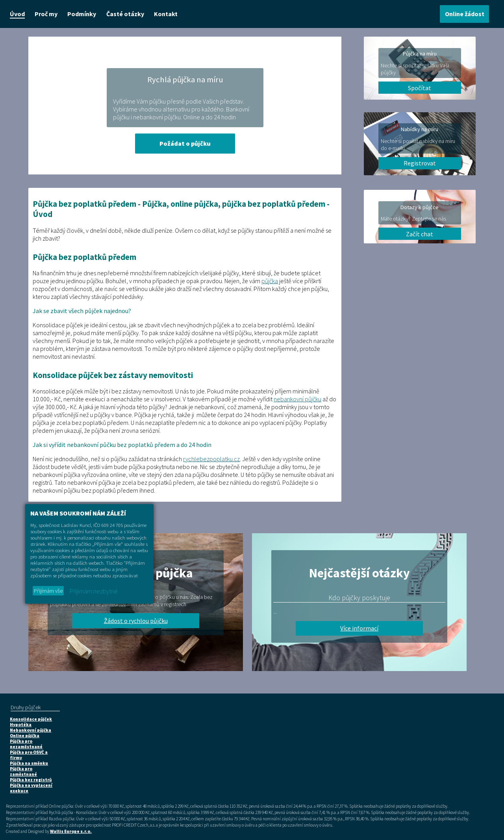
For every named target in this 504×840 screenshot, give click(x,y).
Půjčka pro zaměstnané (23, 771)
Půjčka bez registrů (31, 780)
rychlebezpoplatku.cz (211, 459)
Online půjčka (25, 736)
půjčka (270, 281)
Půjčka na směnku (29, 763)
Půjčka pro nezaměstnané (26, 744)
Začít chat (420, 234)
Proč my (46, 14)
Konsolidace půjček (31, 719)
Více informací (359, 628)
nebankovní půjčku (297, 399)
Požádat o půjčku (185, 143)
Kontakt (166, 14)
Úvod (17, 14)
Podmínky (82, 14)
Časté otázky (125, 14)
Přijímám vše (48, 591)
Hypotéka (21, 725)
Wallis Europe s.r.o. (71, 831)
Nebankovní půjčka (31, 730)
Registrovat (420, 163)
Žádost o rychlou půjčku (136, 621)
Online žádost (465, 14)
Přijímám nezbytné (94, 591)
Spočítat (420, 88)
